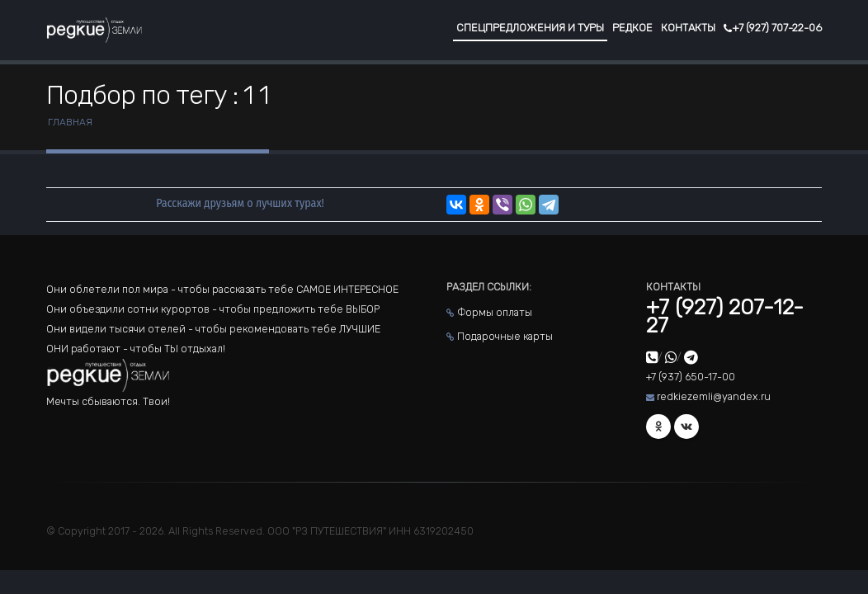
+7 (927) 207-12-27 (725, 316)
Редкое (632, 28)
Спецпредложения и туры (530, 28)
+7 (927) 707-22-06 (773, 28)
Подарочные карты (505, 336)
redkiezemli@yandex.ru (714, 396)
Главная (70, 122)
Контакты (688, 28)
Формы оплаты (495, 312)
